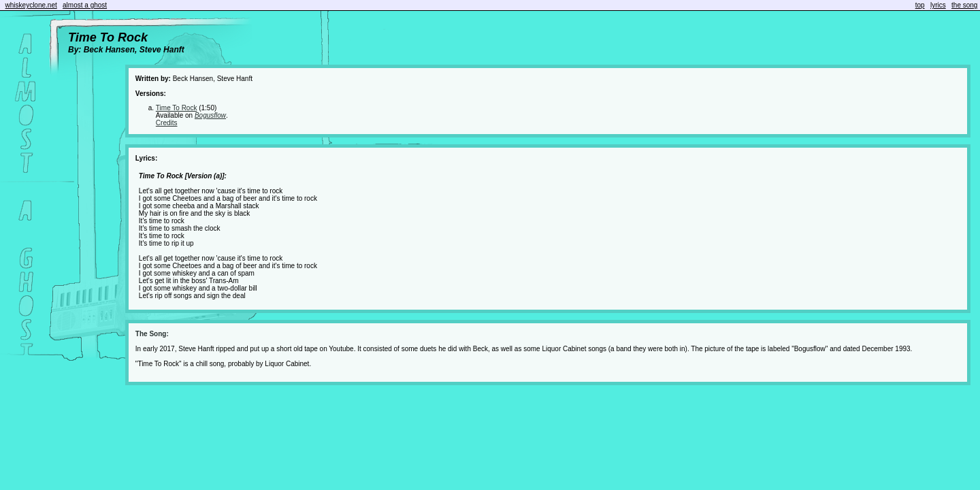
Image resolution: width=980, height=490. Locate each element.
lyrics (938, 5)
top (920, 5)
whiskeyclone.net (31, 5)
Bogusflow (210, 115)
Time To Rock (177, 108)
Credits (167, 123)
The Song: (152, 334)
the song (964, 5)
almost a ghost (85, 5)
